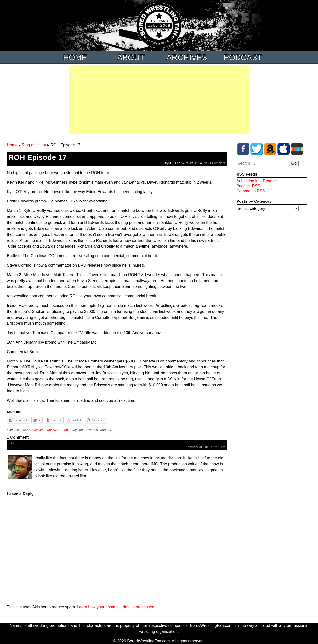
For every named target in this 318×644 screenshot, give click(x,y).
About (131, 57)
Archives (187, 57)
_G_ (12, 443)
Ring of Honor (34, 145)
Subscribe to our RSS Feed (48, 430)
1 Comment (217, 163)
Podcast (243, 57)
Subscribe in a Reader (256, 181)
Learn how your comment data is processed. (116, 607)
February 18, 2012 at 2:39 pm (205, 447)
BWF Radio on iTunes (283, 149)
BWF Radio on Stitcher (297, 149)
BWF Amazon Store (270, 149)
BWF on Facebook (243, 149)
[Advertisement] (159, 100)
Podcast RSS (248, 186)
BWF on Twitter (257, 149)
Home (75, 57)
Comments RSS (251, 191)
